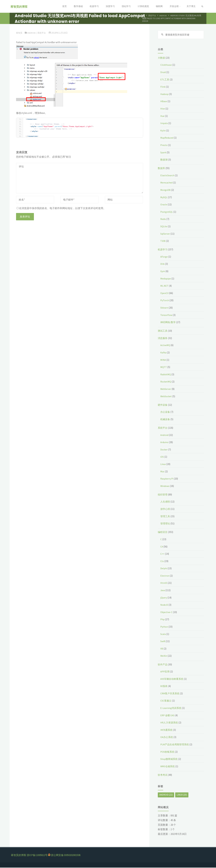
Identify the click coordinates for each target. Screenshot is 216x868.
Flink (163, 87)
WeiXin (164, 656)
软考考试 (163, 775)
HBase (164, 102)
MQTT (164, 367)
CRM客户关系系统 (170, 694)
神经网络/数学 (168, 323)
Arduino (165, 443)
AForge (164, 257)
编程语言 (163, 532)
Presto (164, 145)
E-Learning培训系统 (171, 708)
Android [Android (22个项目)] (166, 795)
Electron (165, 576)
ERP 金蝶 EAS (168, 716)
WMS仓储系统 (168, 767)
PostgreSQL (167, 212)
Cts (162, 562)
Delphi (164, 569)
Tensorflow (166, 315)
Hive (163, 109)
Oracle (164, 205)
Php (163, 620)
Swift (163, 642)
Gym (163, 272)
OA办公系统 (167, 738)
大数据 (162, 58)
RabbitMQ (166, 375)
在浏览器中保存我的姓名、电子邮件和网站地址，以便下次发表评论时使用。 (61, 208)
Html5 (164, 583)
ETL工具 (165, 80)
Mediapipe (166, 279)
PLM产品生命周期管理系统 (175, 745)
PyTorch (165, 301)
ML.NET (164, 286)
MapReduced (168, 138)
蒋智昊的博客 (19, 7)
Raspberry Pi (167, 479)
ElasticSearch (168, 176)
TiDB (163, 241)
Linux (163, 465)
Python (164, 627)
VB (162, 649)
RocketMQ (166, 382)
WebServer (166, 389)
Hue (163, 116)
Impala (164, 124)
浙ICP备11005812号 (37, 856)
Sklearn (165, 308)
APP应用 (165, 672)
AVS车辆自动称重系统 (173, 679)
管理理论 (165, 524)
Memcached (167, 183)
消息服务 (163, 339)
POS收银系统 (168, 752)
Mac (163, 472)
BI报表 (164, 687)
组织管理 (163, 495)
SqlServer (166, 234)
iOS (162, 457)
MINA (163, 360)
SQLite (164, 227)
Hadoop (165, 94)
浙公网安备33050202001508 (66, 856)
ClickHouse (166, 65)
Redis (163, 219)
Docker (164, 450)
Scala (163, 634)
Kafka (163, 353)
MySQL (164, 198)
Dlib (163, 264)
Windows (165, 486)
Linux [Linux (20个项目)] (182, 795)
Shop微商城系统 (170, 759)
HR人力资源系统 (170, 723)
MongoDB (166, 190)
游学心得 (165, 509)
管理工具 (165, 517)
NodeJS (165, 605)
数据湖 (164, 160)
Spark (164, 153)
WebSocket (167, 397)
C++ (162, 554)
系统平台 (153, 16)
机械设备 (165, 420)
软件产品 (163, 665)
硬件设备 (163, 405)
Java (163, 591)
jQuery (164, 598)
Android (164, 16)
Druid (163, 73)
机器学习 (163, 250)
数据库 (162, 169)
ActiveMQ (166, 346)
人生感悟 (165, 502)
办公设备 (165, 412)
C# (162, 547)
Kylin (163, 131)
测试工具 (163, 331)
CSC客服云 (166, 701)
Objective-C (167, 613)
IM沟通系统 (167, 730)
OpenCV (165, 294)
